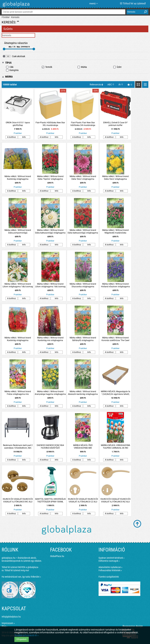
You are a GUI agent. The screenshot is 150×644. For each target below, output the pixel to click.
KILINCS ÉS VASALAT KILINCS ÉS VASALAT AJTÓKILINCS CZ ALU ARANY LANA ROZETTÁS (83, 500)
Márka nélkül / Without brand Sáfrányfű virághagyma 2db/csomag (83, 339)
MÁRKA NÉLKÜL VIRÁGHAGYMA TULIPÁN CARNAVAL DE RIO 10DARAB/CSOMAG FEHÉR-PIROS (115, 447)
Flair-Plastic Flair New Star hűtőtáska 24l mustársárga (83, 124)
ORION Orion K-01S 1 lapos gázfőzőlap (18, 124)
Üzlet (117, 67)
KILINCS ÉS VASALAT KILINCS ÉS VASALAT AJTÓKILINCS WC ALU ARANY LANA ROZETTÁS (18, 500)
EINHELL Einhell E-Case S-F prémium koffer (115, 124)
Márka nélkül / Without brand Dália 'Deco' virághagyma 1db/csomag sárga (115, 178)
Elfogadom (22, 639)
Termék (47, 67)
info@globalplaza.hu (11, 617)
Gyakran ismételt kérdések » (111, 558)
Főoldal (6, 17)
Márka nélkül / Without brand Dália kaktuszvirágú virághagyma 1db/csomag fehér (50, 232)
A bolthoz (12, 137)
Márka (82, 67)
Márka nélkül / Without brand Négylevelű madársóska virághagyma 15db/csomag (115, 232)
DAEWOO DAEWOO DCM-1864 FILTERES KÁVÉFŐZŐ (50, 447)
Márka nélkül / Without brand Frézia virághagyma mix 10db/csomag (18, 393)
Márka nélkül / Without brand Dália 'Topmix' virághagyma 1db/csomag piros (50, 178)
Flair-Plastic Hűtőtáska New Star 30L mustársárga (50, 124)
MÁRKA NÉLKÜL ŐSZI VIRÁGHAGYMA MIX (83, 447)
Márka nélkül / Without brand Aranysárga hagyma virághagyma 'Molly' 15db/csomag (50, 393)
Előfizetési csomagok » (109, 561)
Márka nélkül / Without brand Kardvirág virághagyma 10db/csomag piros (18, 339)
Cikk (10, 67)
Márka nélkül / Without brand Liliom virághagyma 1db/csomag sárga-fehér (18, 285)
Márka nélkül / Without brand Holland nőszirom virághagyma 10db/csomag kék (115, 285)
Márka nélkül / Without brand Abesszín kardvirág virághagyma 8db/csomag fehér (83, 393)
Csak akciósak (14, 56)
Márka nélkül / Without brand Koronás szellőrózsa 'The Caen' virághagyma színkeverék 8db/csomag (116, 339)
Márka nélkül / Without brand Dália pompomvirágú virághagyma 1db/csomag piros (18, 232)
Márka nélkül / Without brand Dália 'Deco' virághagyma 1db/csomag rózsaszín (83, 178)
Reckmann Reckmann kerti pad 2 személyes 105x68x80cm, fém (18, 447)
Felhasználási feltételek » (110, 570)
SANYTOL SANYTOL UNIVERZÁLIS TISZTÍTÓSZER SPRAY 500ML (50, 500)
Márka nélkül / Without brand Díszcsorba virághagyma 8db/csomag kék (83, 285)
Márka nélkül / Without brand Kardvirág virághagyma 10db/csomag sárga (18, 178)
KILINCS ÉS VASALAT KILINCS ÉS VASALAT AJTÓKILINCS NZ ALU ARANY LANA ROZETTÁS (116, 500)
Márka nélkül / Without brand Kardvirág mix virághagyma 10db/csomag (50, 339)
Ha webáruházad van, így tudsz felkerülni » (21, 577)
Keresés (15, 17)
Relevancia (95, 85)
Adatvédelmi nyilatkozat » (110, 567)
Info (24, 137)
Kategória (12, 70)
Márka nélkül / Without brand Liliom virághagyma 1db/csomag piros (50, 285)
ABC (110, 85)
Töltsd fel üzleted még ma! (17, 570)
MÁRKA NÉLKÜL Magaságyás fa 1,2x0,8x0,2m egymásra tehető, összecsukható (116, 393)
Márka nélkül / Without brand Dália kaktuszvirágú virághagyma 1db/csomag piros (83, 232)
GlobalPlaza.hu (57, 556)
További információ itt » (26, 635)
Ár (120, 85)
